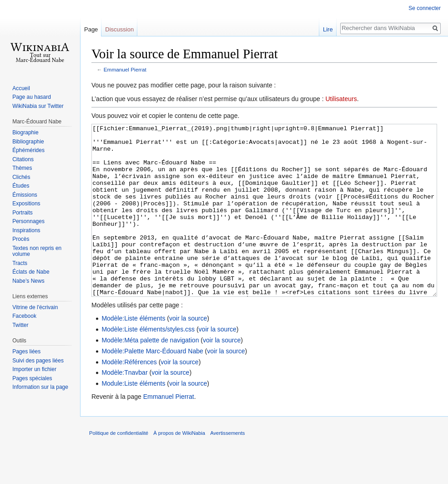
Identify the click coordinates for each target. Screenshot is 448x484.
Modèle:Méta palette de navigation (150, 374)
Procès (21, 239)
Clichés (21, 177)
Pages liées (26, 352)
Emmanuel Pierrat (125, 69)
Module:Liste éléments (133, 418)
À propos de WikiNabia (179, 467)
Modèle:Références (129, 396)
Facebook (24, 316)
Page (91, 29)
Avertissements (227, 467)
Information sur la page (40, 387)
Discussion (119, 29)
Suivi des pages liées (38, 361)
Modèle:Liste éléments (133, 352)
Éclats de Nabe (31, 272)
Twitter (20, 325)
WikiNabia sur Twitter (38, 106)
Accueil (21, 88)
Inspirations (26, 230)
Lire (328, 29)
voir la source (188, 352)
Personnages (28, 221)
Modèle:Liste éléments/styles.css (148, 363)
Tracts (20, 263)
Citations (23, 159)
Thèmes (22, 168)
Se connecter (425, 8)
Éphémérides (28, 150)
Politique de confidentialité (119, 467)
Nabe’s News (28, 281)
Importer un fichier (34, 369)
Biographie (25, 132)
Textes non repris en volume (37, 251)
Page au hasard (32, 97)
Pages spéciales (32, 378)
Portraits (23, 213)
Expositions (26, 204)
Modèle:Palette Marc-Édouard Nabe (152, 385)
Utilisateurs (341, 99)
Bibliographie (28, 142)
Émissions (25, 195)
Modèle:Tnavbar (124, 407)
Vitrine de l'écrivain (35, 307)
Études (21, 186)
